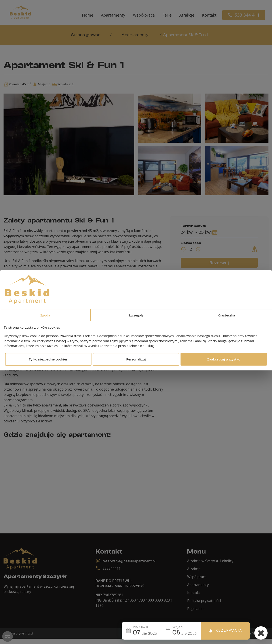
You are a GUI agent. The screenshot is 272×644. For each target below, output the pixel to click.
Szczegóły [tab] (136, 315)
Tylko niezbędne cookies (48, 359)
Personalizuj (136, 359)
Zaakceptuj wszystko (224, 359)
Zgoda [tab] (45, 315)
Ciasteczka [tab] (227, 315)
